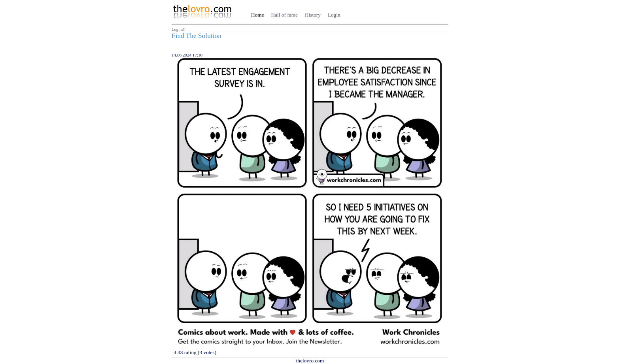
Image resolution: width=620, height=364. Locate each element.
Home (258, 15)
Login (334, 15)
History (313, 15)
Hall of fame (284, 15)
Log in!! (179, 29)
